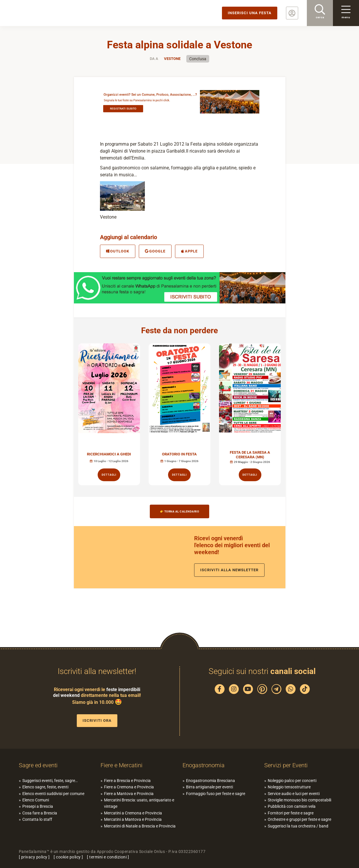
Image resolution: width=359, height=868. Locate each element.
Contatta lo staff (37, 819)
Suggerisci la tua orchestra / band (298, 826)
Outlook (118, 251)
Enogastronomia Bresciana (211, 781)
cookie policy (68, 857)
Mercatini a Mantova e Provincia (133, 819)
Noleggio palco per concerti (292, 781)
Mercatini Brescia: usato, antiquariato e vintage (139, 803)
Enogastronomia (204, 765)
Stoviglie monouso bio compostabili (299, 800)
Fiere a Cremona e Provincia (129, 787)
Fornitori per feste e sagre (291, 813)
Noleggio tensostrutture (289, 787)
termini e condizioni (108, 857)
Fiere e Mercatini (122, 765)
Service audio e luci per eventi (294, 794)
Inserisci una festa (250, 13)
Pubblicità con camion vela (292, 806)
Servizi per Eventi (286, 765)
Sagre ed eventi (38, 765)
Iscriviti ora (97, 720)
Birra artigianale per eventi (209, 787)
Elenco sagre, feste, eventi (45, 787)
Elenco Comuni (36, 800)
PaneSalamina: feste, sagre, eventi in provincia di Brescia (45, 13)
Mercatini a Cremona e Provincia (133, 813)
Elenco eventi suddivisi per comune (53, 794)
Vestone (172, 59)
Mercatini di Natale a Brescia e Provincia (140, 826)
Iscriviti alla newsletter (229, 570)
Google (155, 251)
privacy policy (34, 857)
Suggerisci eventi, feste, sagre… (50, 781)
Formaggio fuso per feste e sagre (216, 794)
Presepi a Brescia (38, 806)
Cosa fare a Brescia (40, 813)
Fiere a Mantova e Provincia (129, 794)
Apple (189, 251)
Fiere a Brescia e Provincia (127, 781)
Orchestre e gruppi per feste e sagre (299, 819)
